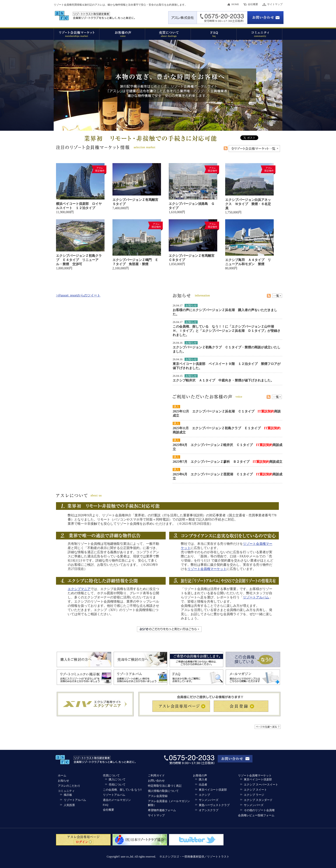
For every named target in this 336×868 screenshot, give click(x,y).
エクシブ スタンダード (258, 800)
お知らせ (63, 781)
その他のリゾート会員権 (259, 810)
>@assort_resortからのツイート (78, 295)
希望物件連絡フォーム (162, 810)
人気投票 (69, 805)
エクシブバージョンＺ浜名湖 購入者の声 (223, 310)
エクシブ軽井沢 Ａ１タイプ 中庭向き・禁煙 (207, 380)
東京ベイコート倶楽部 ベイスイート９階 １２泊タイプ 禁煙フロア (225, 364)
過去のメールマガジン (117, 800)
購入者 (203, 779)
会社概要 (253, 4)
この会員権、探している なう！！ (199, 327)
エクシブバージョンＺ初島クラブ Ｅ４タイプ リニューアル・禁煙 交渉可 (79, 260)
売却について (117, 785)
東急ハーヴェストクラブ (214, 805)
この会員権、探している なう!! (122, 790)
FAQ (106, 805)
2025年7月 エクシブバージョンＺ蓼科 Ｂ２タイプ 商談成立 (227, 462)
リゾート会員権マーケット (207, 569)
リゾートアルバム (256, 597)
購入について (117, 779)
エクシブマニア (79, 589)
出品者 (203, 785)
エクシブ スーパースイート (261, 785)
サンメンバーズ (209, 800)
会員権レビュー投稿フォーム (256, 815)
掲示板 (68, 795)
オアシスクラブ (209, 810)
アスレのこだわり (69, 786)
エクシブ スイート (255, 790)
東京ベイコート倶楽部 (213, 790)
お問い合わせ (156, 781)
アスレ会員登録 (158, 796)
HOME (235, 4)
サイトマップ (275, 4)
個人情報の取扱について (163, 791)
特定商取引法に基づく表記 (165, 786)
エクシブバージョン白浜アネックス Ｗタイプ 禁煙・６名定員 (248, 204)
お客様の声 (200, 775)
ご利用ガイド (156, 775)
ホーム (62, 775)
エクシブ (204, 795)
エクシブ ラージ (254, 795)
